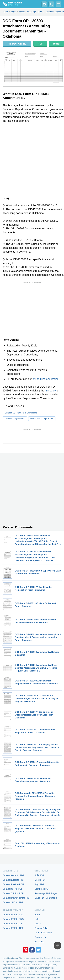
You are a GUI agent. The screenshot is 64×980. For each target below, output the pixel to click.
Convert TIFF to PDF (13, 893)
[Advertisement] (32, 159)
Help (37, 919)
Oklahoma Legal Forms (15, 419)
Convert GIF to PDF (13, 889)
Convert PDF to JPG (13, 915)
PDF (40, 44)
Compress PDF (42, 889)
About (37, 915)
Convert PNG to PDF (13, 884)
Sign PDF (39, 884)
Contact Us (40, 937)
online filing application (45, 379)
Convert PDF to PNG (13, 919)
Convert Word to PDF (13, 875)
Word (56, 44)
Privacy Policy (41, 928)
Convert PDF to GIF (13, 924)
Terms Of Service (43, 933)
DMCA (38, 924)
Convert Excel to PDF (13, 880)
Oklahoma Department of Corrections (21, 413)
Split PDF (39, 875)
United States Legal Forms (42, 419)
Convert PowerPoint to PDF (16, 898)
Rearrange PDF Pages (46, 893)
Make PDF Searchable (46, 898)
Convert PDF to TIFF (13, 928)
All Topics (39, 942)
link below (51, 391)
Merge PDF (40, 880)
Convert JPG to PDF (13, 902)
